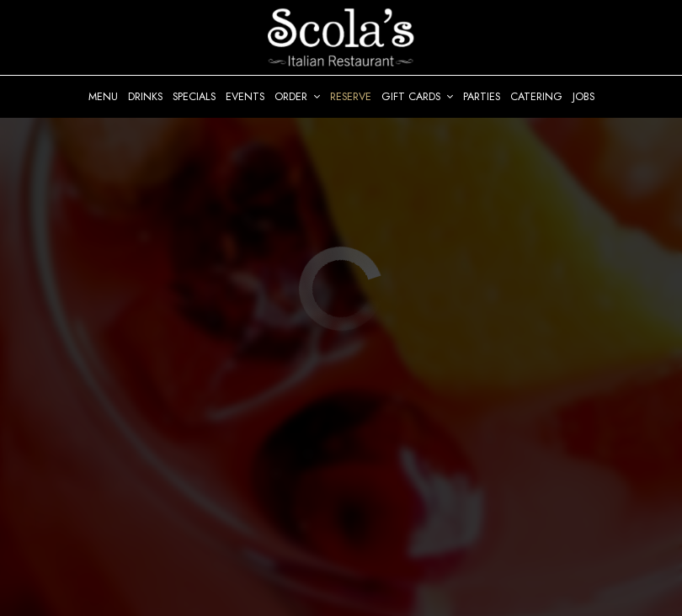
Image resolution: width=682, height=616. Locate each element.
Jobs (583, 97)
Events (245, 97)
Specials (194, 97)
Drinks (145, 97)
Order (297, 97)
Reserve (351, 97)
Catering (536, 97)
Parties (482, 97)
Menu (103, 97)
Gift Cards (417, 97)
